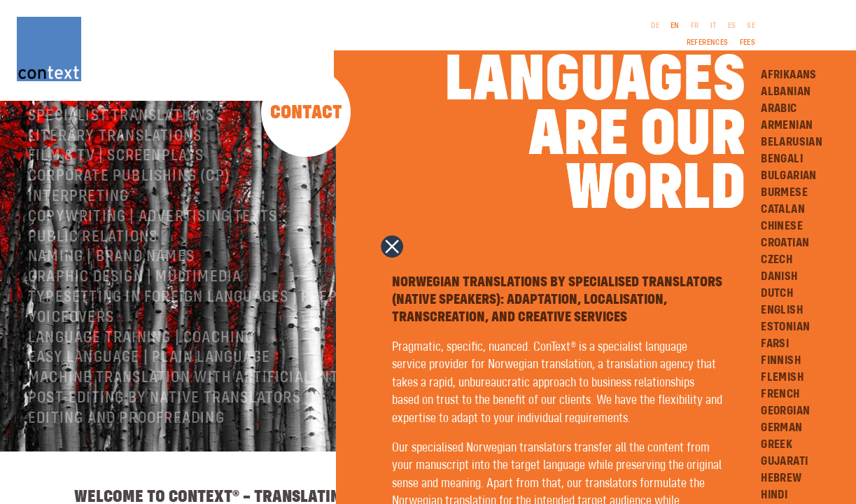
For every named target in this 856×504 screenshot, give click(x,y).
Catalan (783, 209)
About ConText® (89, 126)
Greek (777, 444)
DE (655, 26)
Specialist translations (121, 146)
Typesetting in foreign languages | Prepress (200, 328)
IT (714, 26)
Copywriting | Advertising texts (153, 247)
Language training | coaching (141, 368)
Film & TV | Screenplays (116, 186)
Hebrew (781, 478)
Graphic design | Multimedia (135, 307)
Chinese (782, 226)
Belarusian (792, 142)
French (780, 394)
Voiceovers (71, 348)
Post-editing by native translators (164, 428)
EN (675, 26)
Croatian (785, 243)
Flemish (782, 377)
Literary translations (115, 167)
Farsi (775, 344)
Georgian (785, 411)
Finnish (781, 360)
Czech (777, 260)
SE (751, 26)
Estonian (785, 327)
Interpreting (78, 227)
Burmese (784, 192)
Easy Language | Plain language (149, 388)
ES (732, 26)
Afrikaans (789, 75)
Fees (748, 43)
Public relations (93, 267)
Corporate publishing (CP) (129, 206)
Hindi (774, 495)
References (708, 43)
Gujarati (784, 461)
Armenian (787, 125)
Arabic (779, 108)
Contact (306, 113)
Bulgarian (789, 176)
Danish (779, 276)
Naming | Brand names (111, 287)
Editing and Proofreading (126, 449)
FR (695, 26)
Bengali (782, 159)
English (782, 310)
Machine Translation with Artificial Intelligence (221, 408)
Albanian (786, 92)
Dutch (777, 293)
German (781, 428)
